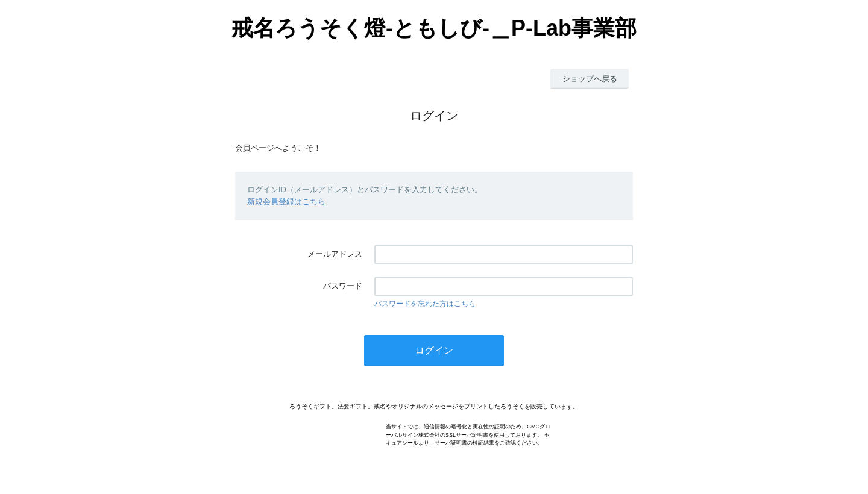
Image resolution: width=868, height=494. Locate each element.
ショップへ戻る (590, 79)
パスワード (343, 286)
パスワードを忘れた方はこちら (425, 304)
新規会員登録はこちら (286, 202)
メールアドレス (335, 254)
